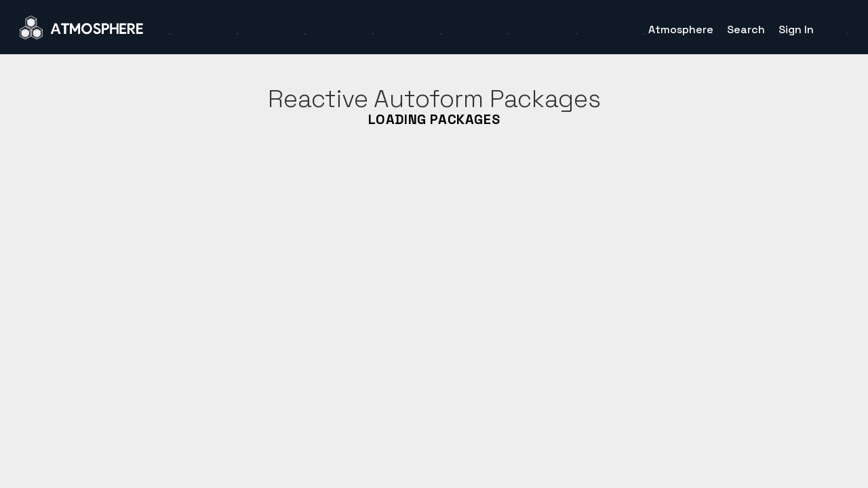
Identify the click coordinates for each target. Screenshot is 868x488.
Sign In (796, 29)
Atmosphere (681, 29)
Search (746, 29)
